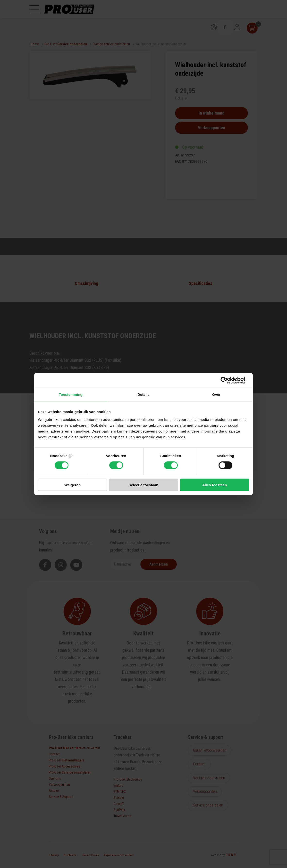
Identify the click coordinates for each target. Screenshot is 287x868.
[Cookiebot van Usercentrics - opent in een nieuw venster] (228, 380)
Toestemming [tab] (71, 394)
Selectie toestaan (144, 485)
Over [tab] (216, 394)
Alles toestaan (215, 485)
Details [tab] (143, 394)
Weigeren (72, 485)
